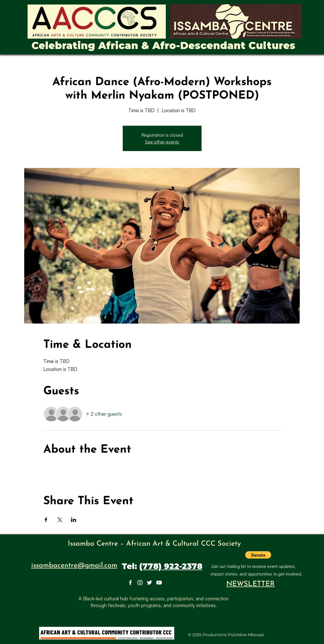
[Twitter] (149, 583)
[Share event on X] (60, 520)
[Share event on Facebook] (46, 520)
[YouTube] (159, 583)
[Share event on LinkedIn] (74, 520)
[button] (258, 555)
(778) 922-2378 (171, 566)
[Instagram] (140, 583)
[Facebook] (130, 583)
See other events (162, 142)
